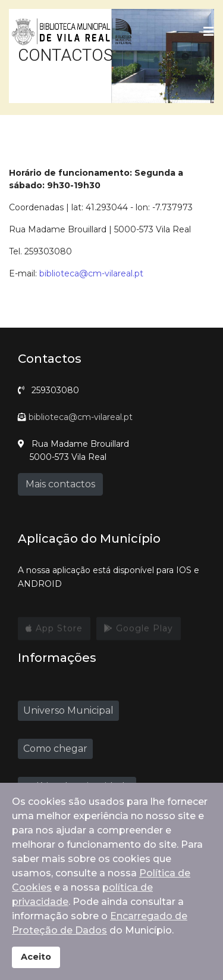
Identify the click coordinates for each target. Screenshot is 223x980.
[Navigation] (209, 32)
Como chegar (55, 749)
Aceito (36, 957)
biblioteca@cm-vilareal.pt (91, 273)
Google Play (139, 631)
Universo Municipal (68, 710)
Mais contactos (60, 484)
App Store (54, 631)
